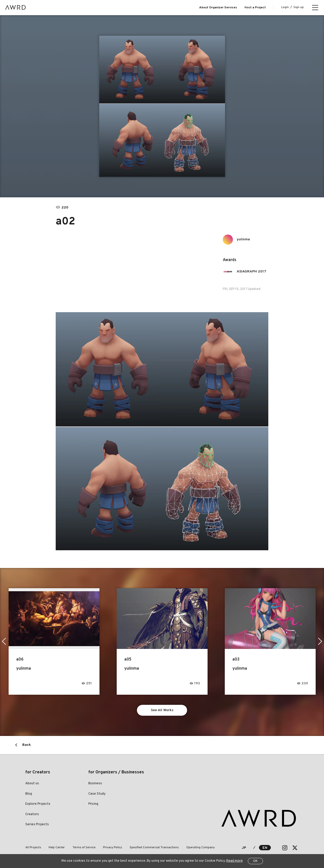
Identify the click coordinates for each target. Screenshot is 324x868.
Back (27, 745)
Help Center (57, 848)
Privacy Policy (112, 848)
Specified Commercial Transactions (154, 848)
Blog (29, 794)
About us (32, 784)
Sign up (299, 7)
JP (244, 848)
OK (255, 861)
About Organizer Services (218, 8)
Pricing (93, 804)
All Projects (33, 848)
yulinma (243, 239)
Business (95, 784)
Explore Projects (38, 804)
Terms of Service (84, 848)
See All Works (162, 710)
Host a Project (255, 8)
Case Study (97, 794)
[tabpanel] (162, 106)
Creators (32, 814)
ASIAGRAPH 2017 (251, 272)
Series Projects (37, 825)
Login (285, 7)
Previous (4, 641)
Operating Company (200, 848)
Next (320, 641)
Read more (235, 861)
